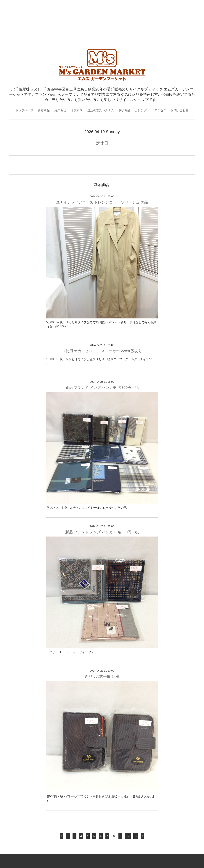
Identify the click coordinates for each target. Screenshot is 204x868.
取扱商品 (124, 110)
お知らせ (60, 110)
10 (128, 836)
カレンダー (142, 110)
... (136, 836)
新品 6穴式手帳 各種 (102, 676)
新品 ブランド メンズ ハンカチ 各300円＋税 (102, 388)
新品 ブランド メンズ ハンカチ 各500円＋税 (102, 532)
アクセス (160, 110)
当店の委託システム (101, 110)
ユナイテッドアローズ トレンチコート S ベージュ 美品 (102, 202)
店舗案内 (77, 110)
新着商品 (44, 110)
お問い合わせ (180, 110)
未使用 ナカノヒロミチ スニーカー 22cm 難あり (102, 351)
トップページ (24, 110)
